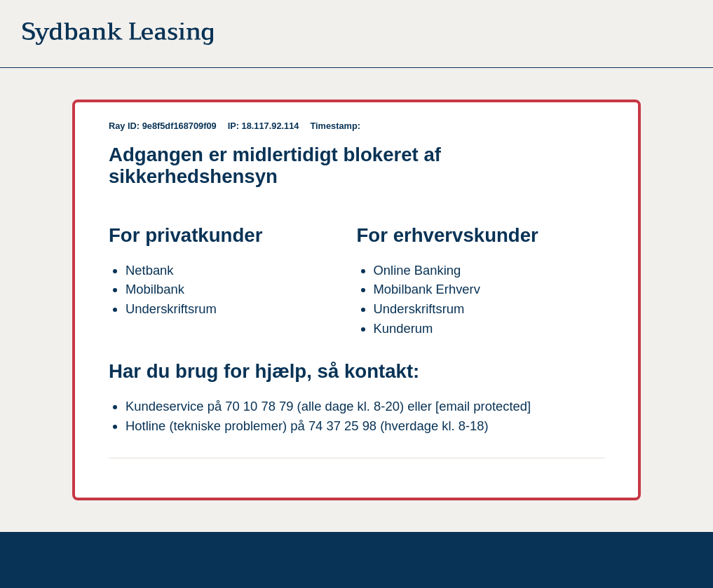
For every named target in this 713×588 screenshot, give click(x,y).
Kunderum (403, 328)
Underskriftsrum (171, 309)
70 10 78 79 (259, 406)
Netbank (150, 270)
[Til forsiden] (118, 36)
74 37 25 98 (342, 426)
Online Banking (417, 270)
